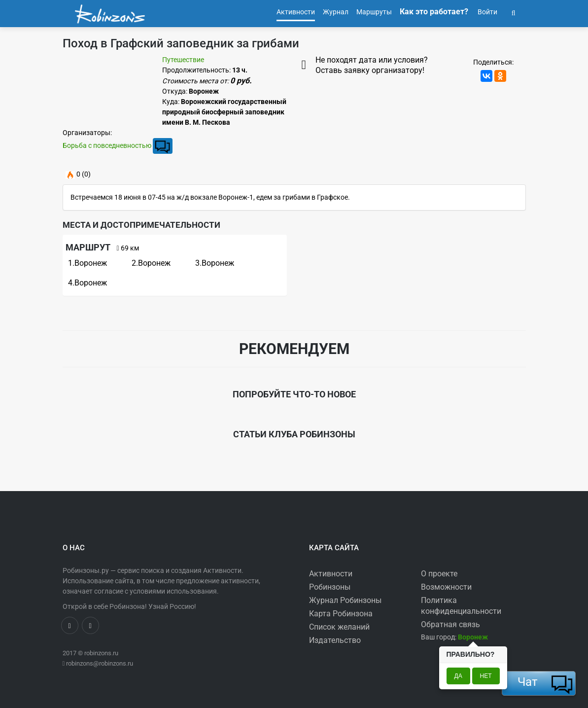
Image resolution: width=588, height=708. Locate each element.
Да (458, 676)
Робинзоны (330, 587)
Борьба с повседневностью (107, 145)
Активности (331, 574)
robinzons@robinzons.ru (100, 663)
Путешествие (183, 60)
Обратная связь (450, 624)
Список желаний (339, 627)
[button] (514, 12)
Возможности (446, 587)
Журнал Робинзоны (345, 600)
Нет (486, 676)
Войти (487, 12)
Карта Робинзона (341, 614)
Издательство (335, 640)
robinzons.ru (101, 653)
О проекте (439, 574)
